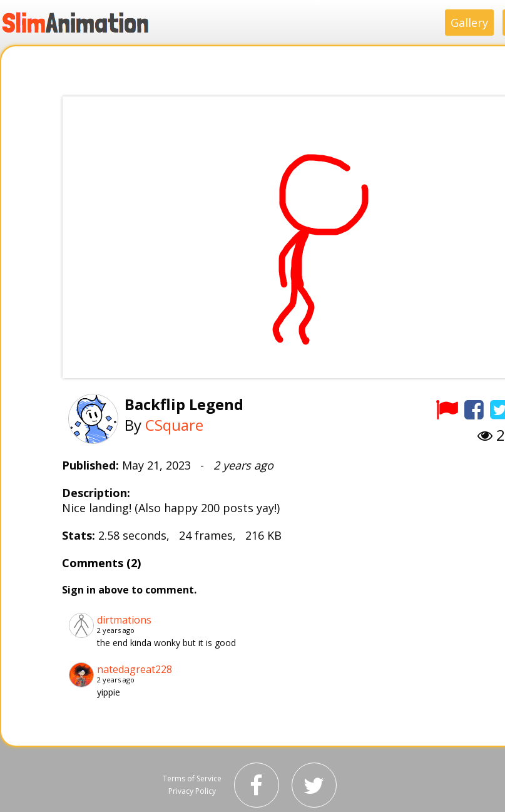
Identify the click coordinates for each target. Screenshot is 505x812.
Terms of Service (192, 779)
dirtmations (124, 620)
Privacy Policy (192, 791)
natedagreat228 (135, 669)
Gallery (469, 23)
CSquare (174, 425)
